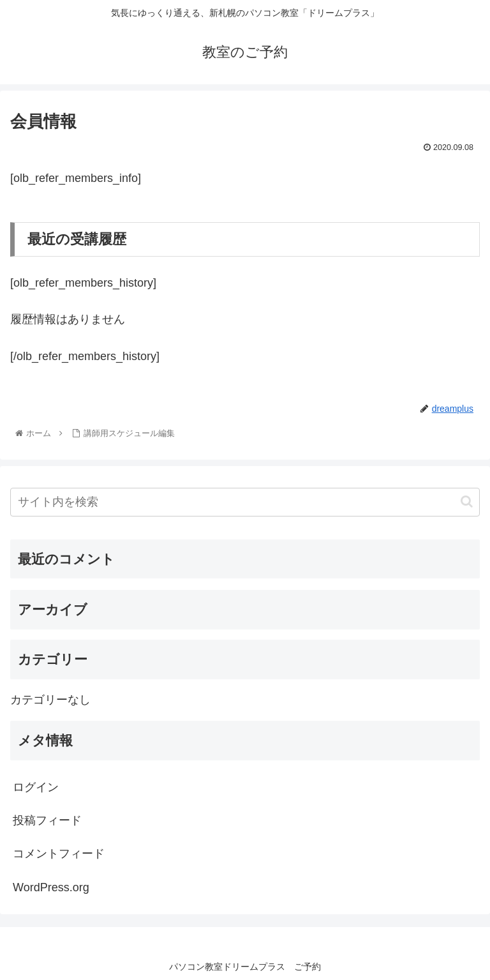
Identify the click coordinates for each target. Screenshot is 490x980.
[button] (467, 501)
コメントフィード (59, 854)
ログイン (36, 787)
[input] (245, 502)
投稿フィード (47, 820)
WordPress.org (51, 887)
